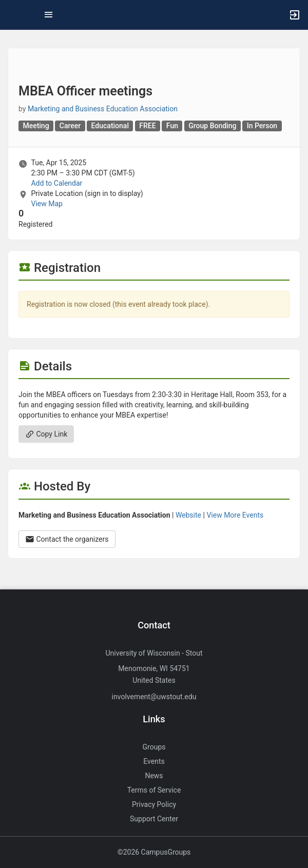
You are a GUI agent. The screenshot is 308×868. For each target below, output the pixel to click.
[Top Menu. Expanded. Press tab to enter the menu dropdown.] (49, 15)
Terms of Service (154, 790)
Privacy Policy (154, 804)
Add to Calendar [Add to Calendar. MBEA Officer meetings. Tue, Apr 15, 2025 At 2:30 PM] (56, 183)
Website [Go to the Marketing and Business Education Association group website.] (188, 515)
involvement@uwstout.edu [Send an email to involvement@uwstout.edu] (154, 697)
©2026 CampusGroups (154, 852)
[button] (13, 15)
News (154, 776)
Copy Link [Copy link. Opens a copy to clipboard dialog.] (46, 434)
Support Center (154, 819)
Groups (154, 747)
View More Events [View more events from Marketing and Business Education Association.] (235, 515)
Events (154, 761)
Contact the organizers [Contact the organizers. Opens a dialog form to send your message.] (67, 539)
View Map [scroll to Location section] (46, 204)
